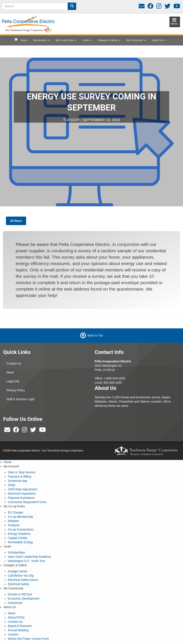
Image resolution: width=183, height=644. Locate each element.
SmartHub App (18, 481)
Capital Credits (18, 538)
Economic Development (24, 599)
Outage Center (18, 571)
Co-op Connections (21, 529)
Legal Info (13, 381)
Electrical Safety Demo (23, 580)
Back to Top (95, 335)
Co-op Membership (20, 517)
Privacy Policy (16, 390)
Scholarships (16, 552)
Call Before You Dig (21, 576)
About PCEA (16, 617)
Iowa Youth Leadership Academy (29, 557)
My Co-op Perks (66, 40)
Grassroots (15, 603)
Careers (13, 634)
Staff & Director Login (20, 399)
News (10, 372)
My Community (136, 40)
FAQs (12, 485)
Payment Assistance (21, 498)
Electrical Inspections (22, 494)
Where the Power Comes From (28, 639)
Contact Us (14, 363)
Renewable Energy (20, 542)
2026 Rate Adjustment (23, 489)
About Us (159, 40)
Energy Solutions (19, 534)
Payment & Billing (20, 477)
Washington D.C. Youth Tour (26, 561)
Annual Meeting (18, 630)
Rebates (13, 521)
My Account (41, 40)
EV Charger (16, 512)
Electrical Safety (18, 584)
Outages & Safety (109, 40)
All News (16, 221)
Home (24, 40)
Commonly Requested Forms (27, 502)
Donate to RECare (20, 594)
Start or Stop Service (22, 472)
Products (14, 525)
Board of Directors (20, 626)
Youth (87, 40)
